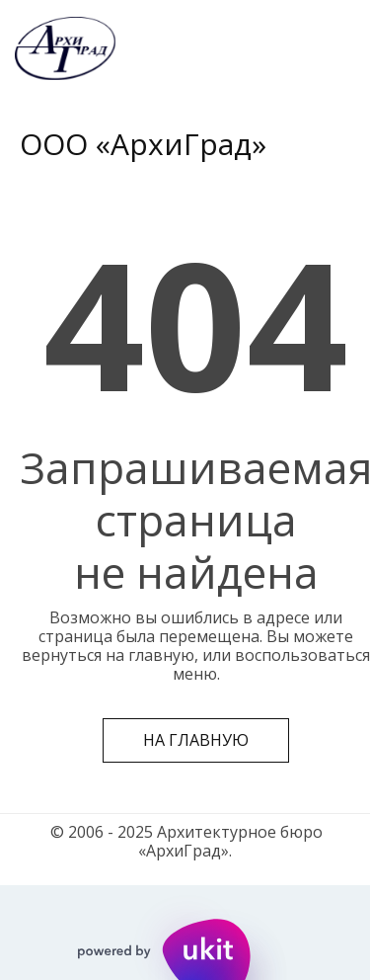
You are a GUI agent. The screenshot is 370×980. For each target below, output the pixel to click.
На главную (196, 740)
